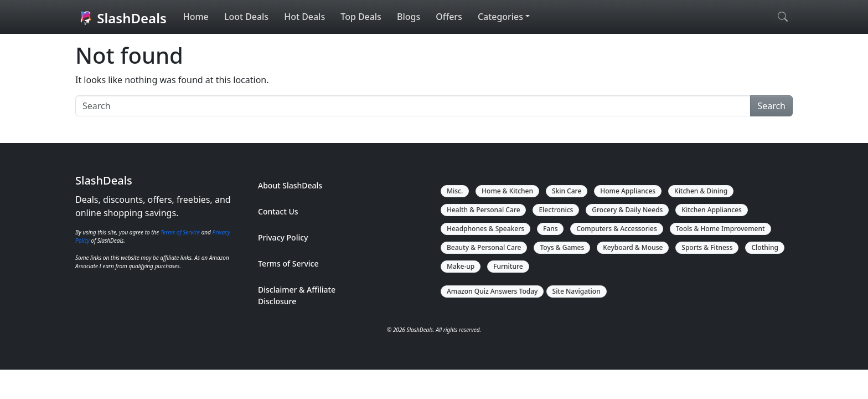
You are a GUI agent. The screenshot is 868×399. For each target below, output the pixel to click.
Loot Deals (247, 17)
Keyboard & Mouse (633, 247)
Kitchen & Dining (701, 191)
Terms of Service (180, 232)
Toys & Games (562, 247)
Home (196, 17)
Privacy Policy (283, 237)
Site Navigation (577, 291)
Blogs (409, 17)
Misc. (455, 191)
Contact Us (278, 211)
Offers (449, 17)
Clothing (765, 247)
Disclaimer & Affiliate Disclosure (297, 295)
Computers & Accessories (617, 229)
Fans (551, 229)
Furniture (508, 266)
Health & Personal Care (484, 210)
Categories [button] (500, 17)
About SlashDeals (290, 185)
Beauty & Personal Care (484, 247)
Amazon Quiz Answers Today (492, 291)
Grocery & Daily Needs (628, 210)
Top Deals (361, 17)
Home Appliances (628, 191)
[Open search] (783, 17)
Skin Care (567, 191)
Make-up (461, 266)
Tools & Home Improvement (720, 229)
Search (771, 106)
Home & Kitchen (507, 191)
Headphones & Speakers (485, 229)
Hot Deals (304, 17)
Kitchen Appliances (712, 210)
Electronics (556, 210)
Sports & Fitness (707, 247)
